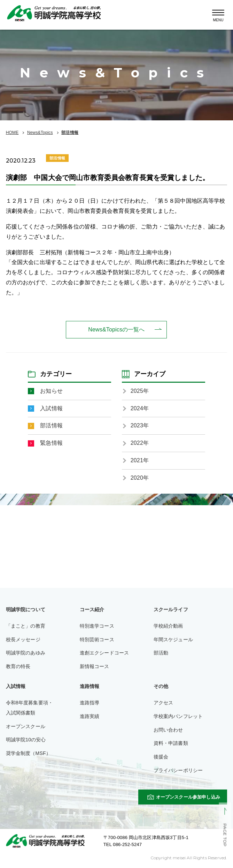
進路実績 (90, 716)
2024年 (140, 408)
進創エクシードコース (104, 653)
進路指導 (90, 703)
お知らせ (51, 391)
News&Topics (40, 133)
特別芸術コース (97, 639)
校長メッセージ (23, 639)
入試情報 (51, 408)
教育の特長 (18, 666)
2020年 (140, 478)
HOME (12, 133)
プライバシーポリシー (178, 770)
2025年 (140, 391)
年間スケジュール (173, 639)
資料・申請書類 (171, 743)
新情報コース (95, 666)
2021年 (140, 460)
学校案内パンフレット (178, 716)
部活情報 (70, 133)
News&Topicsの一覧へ (116, 330)
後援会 (161, 757)
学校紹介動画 (168, 626)
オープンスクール (26, 726)
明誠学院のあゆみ (26, 653)
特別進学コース (97, 626)
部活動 (161, 653)
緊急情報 (51, 443)
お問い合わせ (168, 730)
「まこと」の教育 (26, 626)
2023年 (140, 425)
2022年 (140, 443)
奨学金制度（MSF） (28, 753)
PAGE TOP (225, 835)
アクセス (164, 703)
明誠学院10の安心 (26, 740)
